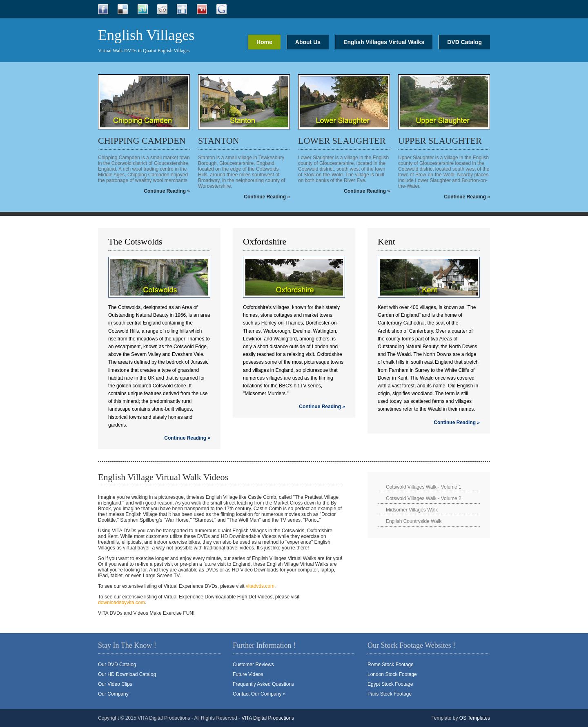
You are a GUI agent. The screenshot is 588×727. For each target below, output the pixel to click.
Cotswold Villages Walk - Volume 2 (424, 498)
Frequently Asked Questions (263, 684)
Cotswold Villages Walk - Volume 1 (424, 487)
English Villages (146, 35)
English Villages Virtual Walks (384, 42)
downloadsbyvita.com (121, 602)
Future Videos (248, 674)
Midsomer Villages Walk (412, 510)
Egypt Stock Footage (390, 684)
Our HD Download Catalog (127, 674)
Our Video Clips (115, 684)
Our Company (113, 694)
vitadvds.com (260, 586)
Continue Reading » (167, 191)
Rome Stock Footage (391, 665)
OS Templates (475, 718)
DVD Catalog (464, 42)
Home (264, 42)
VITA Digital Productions (268, 718)
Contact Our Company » (259, 694)
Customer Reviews (253, 665)
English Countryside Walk (414, 521)
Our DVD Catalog (117, 665)
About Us (308, 42)
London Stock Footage (392, 674)
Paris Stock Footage (390, 694)
